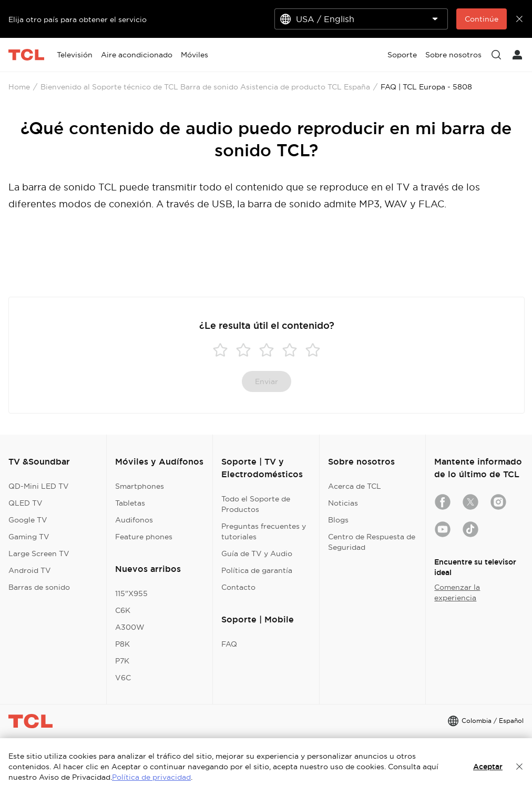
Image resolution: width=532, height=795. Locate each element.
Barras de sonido (39, 587)
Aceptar (488, 767)
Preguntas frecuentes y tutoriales (264, 531)
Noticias (343, 503)
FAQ (229, 644)
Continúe (482, 19)
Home (19, 87)
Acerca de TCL (355, 486)
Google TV (28, 520)
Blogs (338, 520)
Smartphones (140, 486)
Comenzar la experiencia (457, 592)
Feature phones (144, 537)
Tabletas (130, 503)
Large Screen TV (39, 554)
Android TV (30, 570)
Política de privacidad (151, 777)
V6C (123, 678)
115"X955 (131, 593)
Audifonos (134, 520)
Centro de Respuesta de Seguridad (372, 542)
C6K (123, 610)
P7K (122, 661)
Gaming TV (29, 537)
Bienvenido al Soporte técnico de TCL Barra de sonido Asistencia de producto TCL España (205, 87)
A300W (130, 627)
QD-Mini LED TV (39, 486)
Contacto (238, 587)
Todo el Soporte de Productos (256, 504)
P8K (122, 644)
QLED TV (25, 503)
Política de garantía (257, 570)
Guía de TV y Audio (257, 554)
